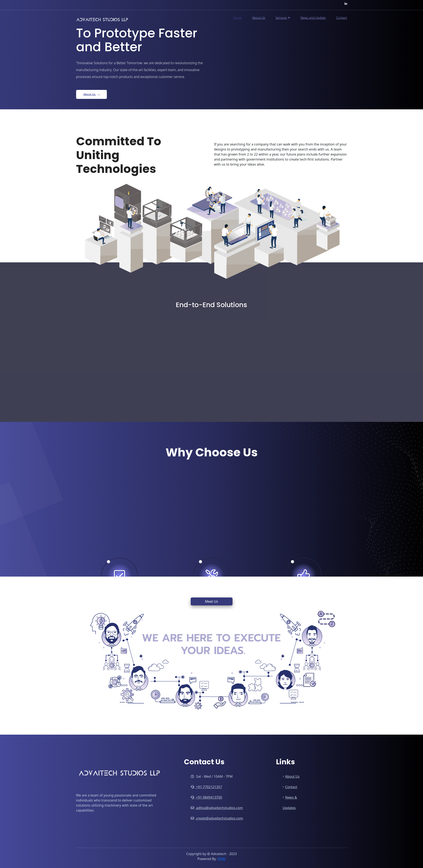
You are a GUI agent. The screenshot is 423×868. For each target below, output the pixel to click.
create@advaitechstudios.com (217, 818)
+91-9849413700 (206, 797)
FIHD (222, 859)
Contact (342, 18)
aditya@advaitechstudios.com (217, 808)
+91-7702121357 (206, 787)
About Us (259, 18)
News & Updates (290, 803)
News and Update (313, 18)
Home (237, 18)
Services (283, 18)
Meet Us (212, 601)
